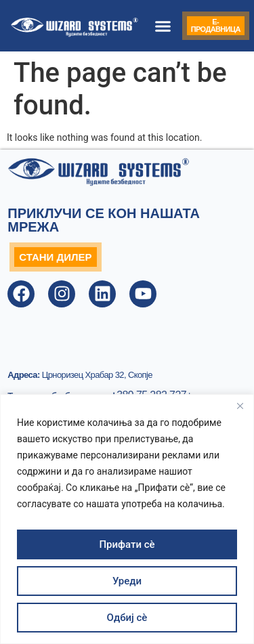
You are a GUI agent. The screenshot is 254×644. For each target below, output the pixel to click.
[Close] (240, 406)
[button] (163, 26)
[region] (127, 519)
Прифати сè (127, 544)
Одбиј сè (127, 618)
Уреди (127, 581)
